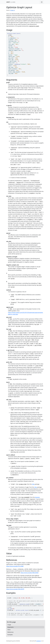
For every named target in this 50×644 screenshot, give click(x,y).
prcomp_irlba (23, 484)
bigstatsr (37, 497)
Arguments (11, 627)
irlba (33, 484)
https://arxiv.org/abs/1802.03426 (29, 573)
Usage (9, 625)
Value (9, 630)
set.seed (10, 609)
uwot (8, 2)
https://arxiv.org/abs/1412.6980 (15, 566)
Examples (10, 635)
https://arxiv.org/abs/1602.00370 (15, 589)
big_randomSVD (25, 497)
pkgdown (39, 641)
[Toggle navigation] (42, 2)
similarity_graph (34, 26)
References (10, 632)
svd (19, 509)
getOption (17, 64)
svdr (27, 487)
